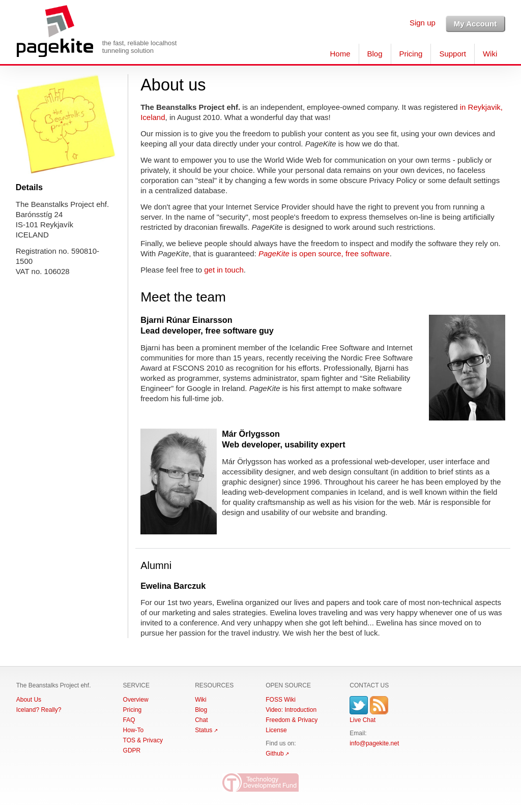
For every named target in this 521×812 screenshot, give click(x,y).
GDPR (132, 750)
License (276, 730)
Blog (375, 54)
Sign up (423, 23)
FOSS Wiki (281, 700)
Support (453, 54)
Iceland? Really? (39, 710)
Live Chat (363, 720)
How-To (134, 730)
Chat (201, 720)
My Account (475, 24)
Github (274, 754)
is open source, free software (324, 253)
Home (340, 54)
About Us (29, 700)
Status (204, 730)
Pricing (411, 54)
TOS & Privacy (143, 740)
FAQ (129, 720)
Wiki (490, 54)
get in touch (224, 270)
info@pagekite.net (374, 743)
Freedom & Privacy (292, 720)
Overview (136, 700)
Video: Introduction (291, 710)
